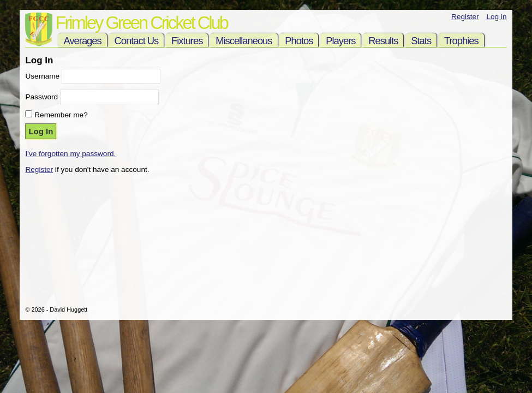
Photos (299, 41)
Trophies (461, 41)
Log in (496, 17)
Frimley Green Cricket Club (141, 23)
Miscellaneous (244, 41)
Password (41, 97)
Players (340, 41)
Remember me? (61, 115)
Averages (82, 41)
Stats (421, 41)
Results (383, 41)
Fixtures (187, 41)
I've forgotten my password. (70, 154)
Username (42, 76)
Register (465, 17)
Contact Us (136, 41)
